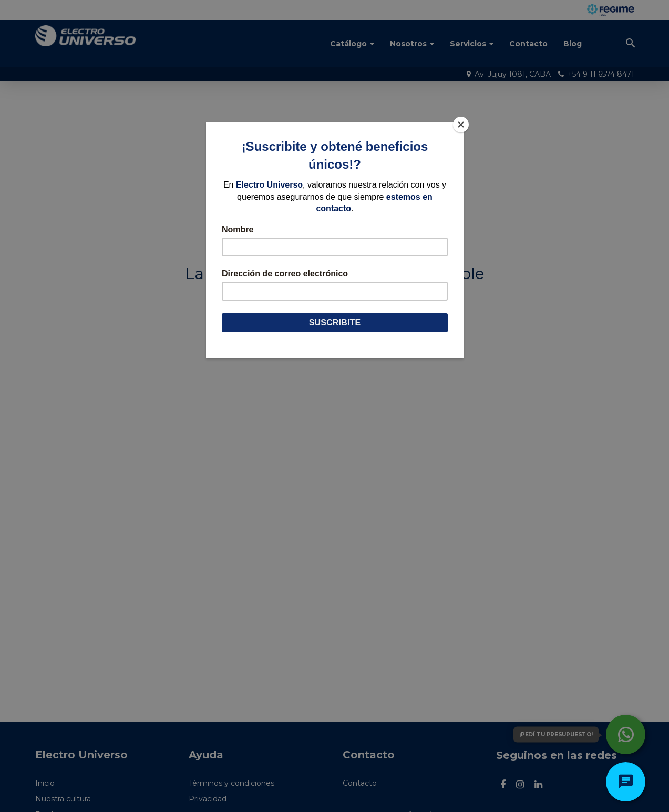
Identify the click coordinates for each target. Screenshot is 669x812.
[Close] (461, 125)
